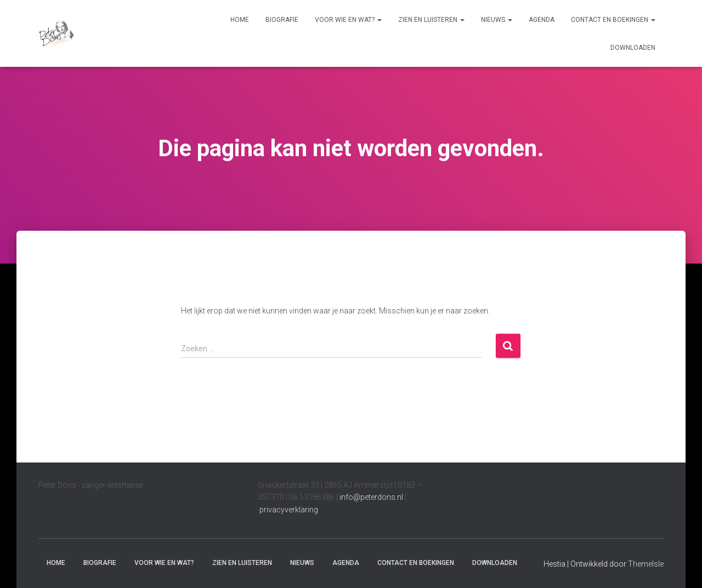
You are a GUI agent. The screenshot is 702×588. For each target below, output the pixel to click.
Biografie (282, 20)
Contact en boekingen (613, 20)
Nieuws (497, 20)
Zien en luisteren (431, 20)
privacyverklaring (289, 510)
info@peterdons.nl (372, 497)
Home (240, 20)
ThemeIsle (646, 564)
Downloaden (633, 48)
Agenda (542, 20)
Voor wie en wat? (348, 20)
